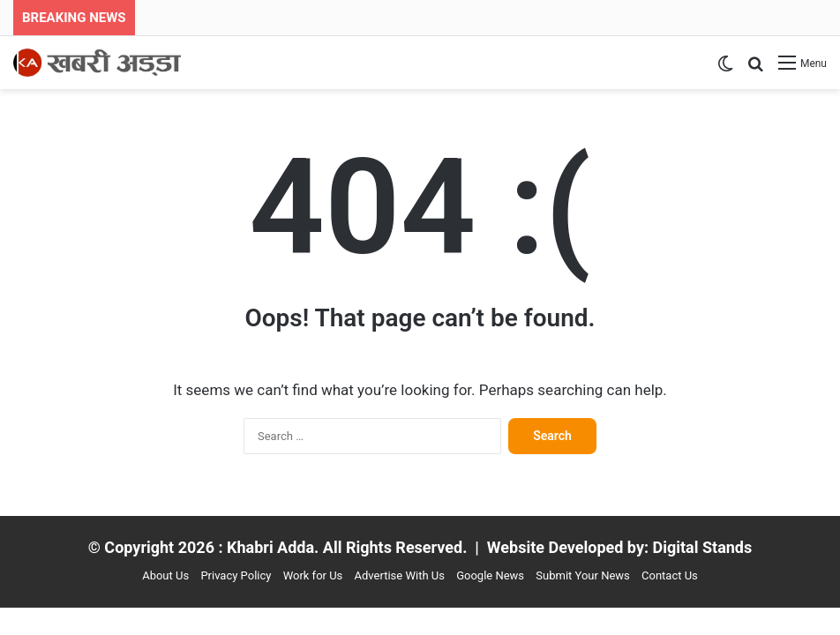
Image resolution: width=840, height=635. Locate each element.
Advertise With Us (400, 575)
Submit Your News (582, 575)
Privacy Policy (236, 575)
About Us (165, 575)
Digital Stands (703, 547)
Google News (490, 575)
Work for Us (313, 575)
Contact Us (670, 575)
